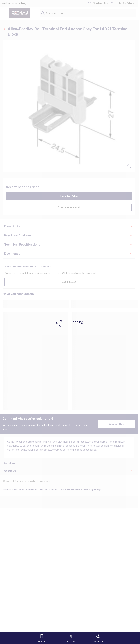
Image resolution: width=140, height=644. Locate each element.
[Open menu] (42, 638)
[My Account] (98, 638)
